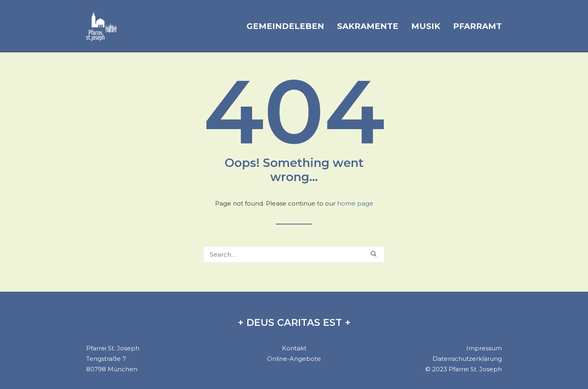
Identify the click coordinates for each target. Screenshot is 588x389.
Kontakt (294, 348)
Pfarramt (477, 26)
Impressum (484, 348)
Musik (426, 26)
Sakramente (368, 26)
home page (355, 203)
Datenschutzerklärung (467, 359)
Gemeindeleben (285, 26)
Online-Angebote (294, 359)
